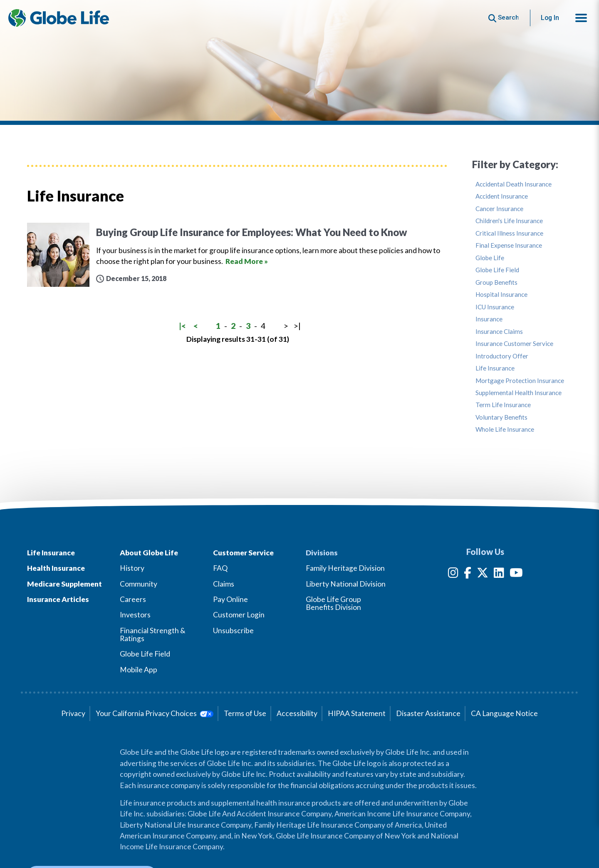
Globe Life (490, 258)
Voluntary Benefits (501, 417)
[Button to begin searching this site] (504, 18)
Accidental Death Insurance (514, 184)
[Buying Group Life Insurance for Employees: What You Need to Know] (237, 255)
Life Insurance (495, 368)
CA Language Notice (504, 713)
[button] (581, 18)
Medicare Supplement (64, 584)
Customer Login (239, 615)
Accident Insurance (502, 196)
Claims (224, 584)
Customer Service (243, 553)
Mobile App (139, 670)
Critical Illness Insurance (509, 233)
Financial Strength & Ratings (153, 634)
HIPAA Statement (357, 713)
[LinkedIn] (499, 574)
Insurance (489, 319)
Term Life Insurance (503, 405)
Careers (133, 599)
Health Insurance (56, 568)
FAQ (220, 568)
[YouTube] (516, 574)
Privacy (73, 713)
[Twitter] (483, 574)
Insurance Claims (499, 332)
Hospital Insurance (501, 295)
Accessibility (297, 713)
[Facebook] (468, 574)
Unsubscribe (233, 630)
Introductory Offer (502, 356)
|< (182, 326)
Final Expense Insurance (509, 245)
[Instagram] (453, 574)
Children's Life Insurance (509, 221)
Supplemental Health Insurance (519, 393)
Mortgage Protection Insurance (520, 381)
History (132, 568)
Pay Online (230, 599)
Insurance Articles (58, 599)
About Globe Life (149, 553)
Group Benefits (496, 282)
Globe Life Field (497, 270)
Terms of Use (245, 713)
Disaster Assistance (428, 713)
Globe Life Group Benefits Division (333, 603)
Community (139, 584)
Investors (135, 615)
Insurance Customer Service (514, 344)
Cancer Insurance (499, 209)
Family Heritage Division (345, 568)
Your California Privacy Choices (155, 713)
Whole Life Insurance (505, 429)
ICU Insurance (495, 307)
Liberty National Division (346, 584)
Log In (550, 18)
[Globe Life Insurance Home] (59, 18)
